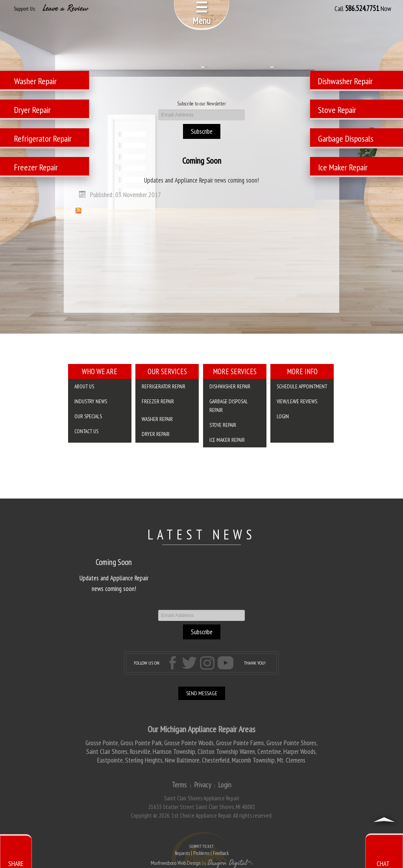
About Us (84, 386)
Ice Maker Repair (227, 440)
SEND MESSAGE (202, 693)
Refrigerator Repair (164, 386)
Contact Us (86, 431)
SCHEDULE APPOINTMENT (302, 386)
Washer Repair (157, 419)
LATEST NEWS (202, 534)
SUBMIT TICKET (201, 851)
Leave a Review (66, 8)
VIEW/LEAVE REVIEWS (297, 401)
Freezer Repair (158, 401)
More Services (235, 371)
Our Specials (88, 416)
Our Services (167, 371)
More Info (302, 371)
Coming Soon (202, 161)
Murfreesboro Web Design (176, 863)
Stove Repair (223, 425)
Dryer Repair (156, 434)
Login (283, 416)
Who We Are (100, 371)
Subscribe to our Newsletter (201, 104)
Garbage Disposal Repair (229, 406)
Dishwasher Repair (230, 386)
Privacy (203, 785)
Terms (179, 785)
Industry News (91, 401)
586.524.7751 (362, 8)
